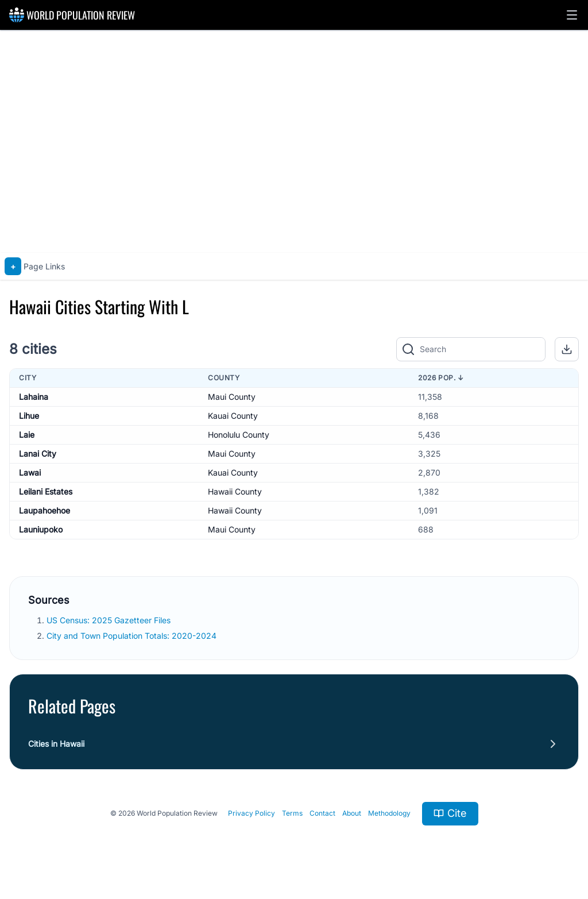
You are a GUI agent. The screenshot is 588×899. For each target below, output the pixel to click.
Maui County (232, 397)
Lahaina (34, 397)
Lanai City (38, 454)
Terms (292, 813)
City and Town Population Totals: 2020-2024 (133, 636)
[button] (572, 15)
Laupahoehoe (45, 510)
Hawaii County (235, 491)
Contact (322, 813)
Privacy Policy (252, 813)
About (352, 813)
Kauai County (233, 416)
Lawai (30, 472)
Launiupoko (41, 529)
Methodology (389, 813)
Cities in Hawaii (56, 744)
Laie (27, 435)
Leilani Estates (46, 491)
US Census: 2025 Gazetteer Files (110, 620)
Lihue (29, 416)
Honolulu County (239, 435)
